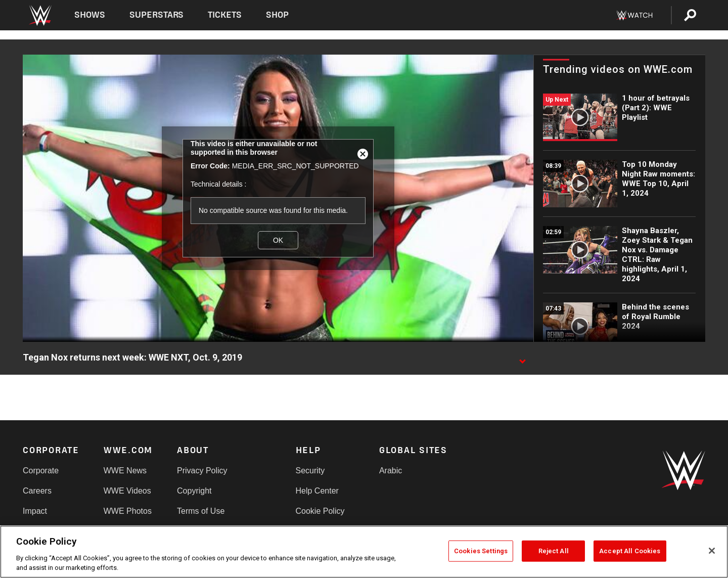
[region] (364, 552)
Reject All (554, 551)
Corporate (41, 471)
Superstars (157, 15)
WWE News (125, 471)
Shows (90, 15)
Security (310, 471)
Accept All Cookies (630, 551)
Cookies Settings (481, 551)
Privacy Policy (202, 471)
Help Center (317, 491)
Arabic (391, 471)
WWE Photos (128, 511)
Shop (277, 15)
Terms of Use (201, 511)
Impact (35, 511)
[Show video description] (522, 358)
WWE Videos (127, 491)
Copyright (194, 491)
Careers (37, 491)
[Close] (712, 551)
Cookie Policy (320, 511)
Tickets (225, 15)
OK (278, 240)
